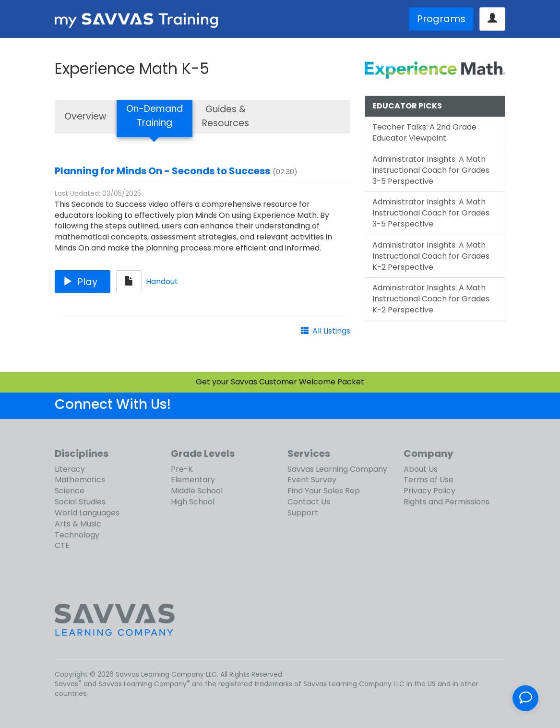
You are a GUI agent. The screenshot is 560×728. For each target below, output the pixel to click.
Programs (441, 19)
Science (70, 491)
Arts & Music (78, 524)
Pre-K (182, 469)
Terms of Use (429, 480)
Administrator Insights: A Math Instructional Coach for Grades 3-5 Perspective (431, 170)
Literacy (70, 469)
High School (193, 502)
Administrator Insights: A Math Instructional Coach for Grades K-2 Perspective (431, 256)
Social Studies (80, 502)
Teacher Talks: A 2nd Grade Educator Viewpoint (424, 132)
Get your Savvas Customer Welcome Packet (280, 382)
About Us (421, 469)
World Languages (87, 513)
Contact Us (309, 502)
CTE (62, 545)
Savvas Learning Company (337, 469)
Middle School (197, 491)
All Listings (331, 331)
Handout (162, 281)
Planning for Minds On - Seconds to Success (162, 171)
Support (303, 513)
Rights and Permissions (447, 502)
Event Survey (312, 480)
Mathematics (80, 480)
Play (83, 282)
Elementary (193, 480)
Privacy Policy (429, 491)
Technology (77, 535)
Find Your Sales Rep (324, 491)
